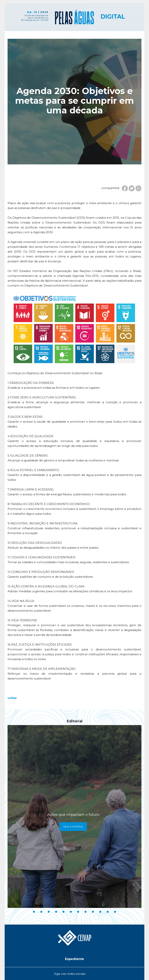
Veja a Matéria (73, 827)
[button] (74, 959)
